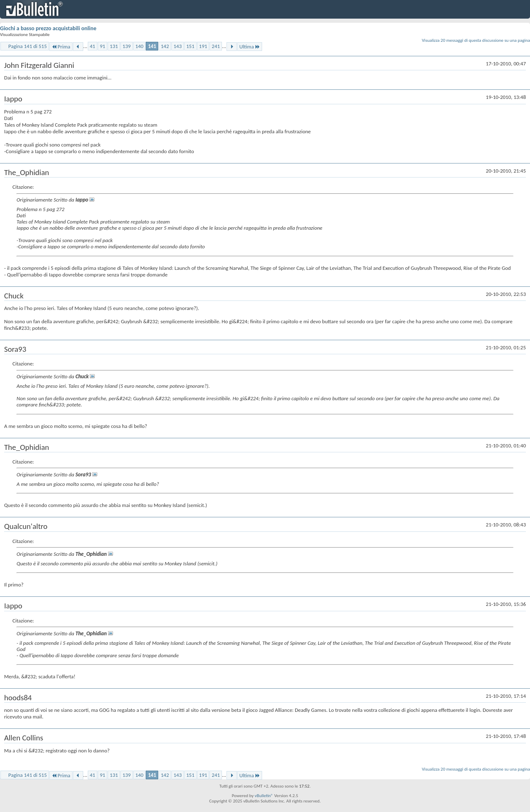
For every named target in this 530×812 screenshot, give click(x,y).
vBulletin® (264, 796)
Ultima (250, 47)
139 (127, 46)
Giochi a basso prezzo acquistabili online (48, 28)
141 (152, 46)
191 (203, 46)
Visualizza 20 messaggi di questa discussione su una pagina (476, 40)
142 (165, 46)
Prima (61, 47)
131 (114, 46)
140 (140, 46)
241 (216, 46)
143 (178, 46)
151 (190, 46)
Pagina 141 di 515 (28, 46)
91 (102, 46)
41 (93, 46)
